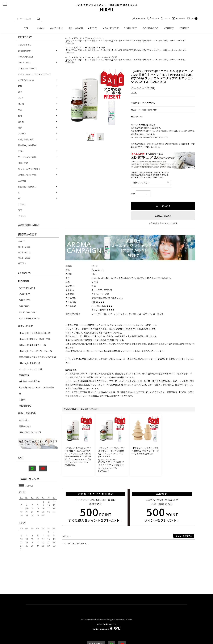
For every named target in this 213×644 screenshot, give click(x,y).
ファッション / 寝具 (27, 157)
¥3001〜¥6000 (24, 252)
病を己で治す (56, 28)
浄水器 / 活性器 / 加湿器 (29, 169)
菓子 (20, 127)
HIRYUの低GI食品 (26, 57)
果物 (20, 92)
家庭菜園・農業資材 (27, 187)
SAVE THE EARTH (27, 288)
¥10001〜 (22, 263)
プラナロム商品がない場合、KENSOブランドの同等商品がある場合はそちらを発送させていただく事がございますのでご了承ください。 (150, 175)
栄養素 (22, 399)
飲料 (20, 116)
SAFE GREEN (25, 300)
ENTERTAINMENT (151, 28)
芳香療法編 (24, 375)
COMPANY (169, 28)
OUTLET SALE (24, 62)
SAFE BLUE (24, 306)
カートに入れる (163, 206)
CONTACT (184, 28)
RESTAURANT (130, 28)
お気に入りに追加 (163, 216)
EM (19, 198)
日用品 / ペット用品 (27, 175)
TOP (27, 28)
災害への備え (25, 426)
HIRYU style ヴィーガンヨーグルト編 (36, 351)
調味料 (21, 122)
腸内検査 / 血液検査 (27, 145)
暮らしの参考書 (77, 28)
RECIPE (95, 28)
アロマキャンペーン (27, 68)
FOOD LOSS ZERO (27, 312)
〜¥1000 (21, 241)
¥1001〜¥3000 (24, 247)
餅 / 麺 (21, 104)
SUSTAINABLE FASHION (29, 318)
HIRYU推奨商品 (25, 45)
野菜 (20, 86)
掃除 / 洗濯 (23, 163)
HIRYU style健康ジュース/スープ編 (35, 339)
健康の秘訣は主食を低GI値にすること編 (37, 357)
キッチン (22, 133)
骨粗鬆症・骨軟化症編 (29, 381)
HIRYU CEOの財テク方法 (30, 432)
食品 (20, 110)
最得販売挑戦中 (25, 51)
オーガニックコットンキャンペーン (34, 74)
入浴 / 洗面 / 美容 (26, 139)
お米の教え (24, 420)
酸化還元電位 (25, 406)
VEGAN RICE (24, 294)
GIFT (20, 210)
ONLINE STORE (113, 28)
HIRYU (107, 627)
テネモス (22, 204)
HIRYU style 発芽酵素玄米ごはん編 (35, 333)
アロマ (21, 151)
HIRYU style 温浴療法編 (29, 363)
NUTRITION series (26, 80)
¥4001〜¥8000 (24, 258)
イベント (22, 216)
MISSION (40, 28)
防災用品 (22, 181)
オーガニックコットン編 (30, 369)
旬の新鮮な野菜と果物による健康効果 (37, 387)
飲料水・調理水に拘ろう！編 (32, 345)
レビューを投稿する (184, 536)
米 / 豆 (21, 98)
